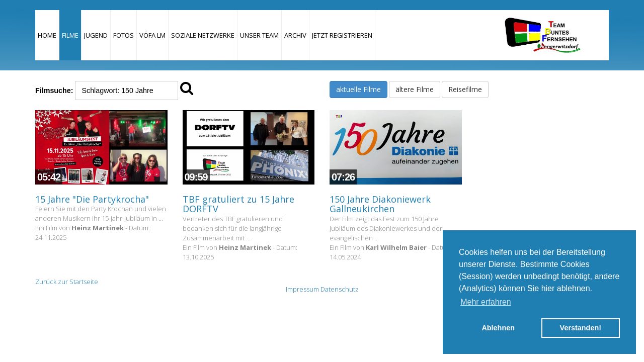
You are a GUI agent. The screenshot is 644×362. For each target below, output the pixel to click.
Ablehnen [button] (498, 328)
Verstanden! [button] (581, 328)
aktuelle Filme (358, 89)
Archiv (295, 35)
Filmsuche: (54, 90)
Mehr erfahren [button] (486, 302)
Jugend (96, 35)
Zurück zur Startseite (67, 282)
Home (47, 35)
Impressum (302, 289)
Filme (70, 35)
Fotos (124, 35)
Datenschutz (340, 289)
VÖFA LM (152, 35)
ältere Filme (415, 89)
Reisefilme (465, 89)
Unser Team (259, 35)
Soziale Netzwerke (203, 35)
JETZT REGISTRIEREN (342, 35)
